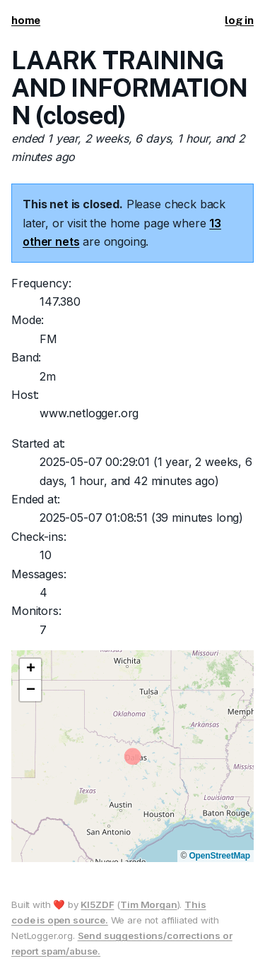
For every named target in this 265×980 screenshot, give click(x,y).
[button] (30, 669)
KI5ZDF (97, 904)
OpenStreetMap (219, 856)
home (26, 20)
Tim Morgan (148, 904)
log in (239, 20)
